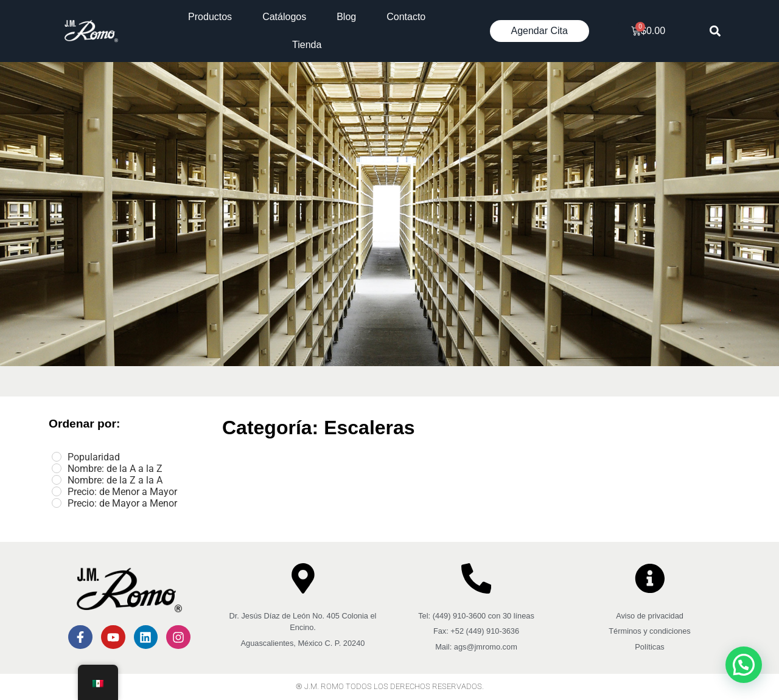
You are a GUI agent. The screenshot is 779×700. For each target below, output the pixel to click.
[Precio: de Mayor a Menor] (57, 503)
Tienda (307, 45)
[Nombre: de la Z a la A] (57, 480)
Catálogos (284, 17)
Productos (210, 17)
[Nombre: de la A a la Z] (57, 468)
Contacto (406, 17)
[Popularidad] (57, 457)
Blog (346, 17)
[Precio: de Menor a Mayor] (57, 491)
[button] (715, 31)
